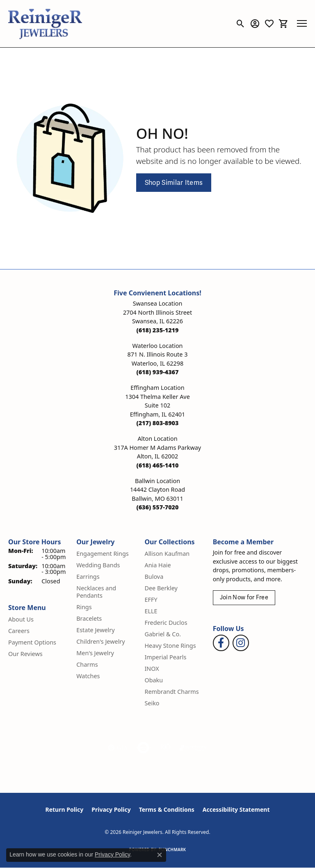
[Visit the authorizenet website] (143, 748)
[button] (241, 23)
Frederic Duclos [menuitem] (166, 623)
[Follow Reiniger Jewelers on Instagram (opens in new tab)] (241, 643)
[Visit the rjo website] (165, 748)
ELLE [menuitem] (151, 611)
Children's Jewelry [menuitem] (100, 641)
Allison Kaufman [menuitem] (167, 554)
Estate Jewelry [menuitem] (95, 630)
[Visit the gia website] (118, 748)
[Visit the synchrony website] (193, 748)
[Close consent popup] (160, 855)
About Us (21, 619)
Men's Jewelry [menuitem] (95, 653)
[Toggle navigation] (302, 23)
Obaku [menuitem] (154, 680)
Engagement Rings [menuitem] (103, 554)
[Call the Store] (158, 330)
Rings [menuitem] (84, 607)
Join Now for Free (244, 597)
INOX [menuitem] (152, 669)
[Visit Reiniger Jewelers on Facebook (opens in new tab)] (221, 643)
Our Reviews (25, 654)
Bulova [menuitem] (154, 577)
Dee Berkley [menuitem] (161, 588)
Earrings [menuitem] (88, 577)
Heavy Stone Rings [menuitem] (170, 646)
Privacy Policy (111, 809)
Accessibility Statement (236, 809)
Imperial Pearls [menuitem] (165, 657)
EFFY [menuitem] (151, 600)
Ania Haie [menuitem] (157, 565)
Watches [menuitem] (88, 676)
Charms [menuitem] (87, 664)
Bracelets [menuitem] (89, 618)
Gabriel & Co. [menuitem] (163, 634)
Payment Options (32, 642)
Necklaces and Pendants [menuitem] (96, 592)
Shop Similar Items (174, 183)
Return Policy (65, 809)
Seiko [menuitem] (152, 703)
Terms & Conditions (167, 809)
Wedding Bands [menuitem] (98, 565)
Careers (19, 631)
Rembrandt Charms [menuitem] (171, 692)
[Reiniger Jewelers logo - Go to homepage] (45, 24)
